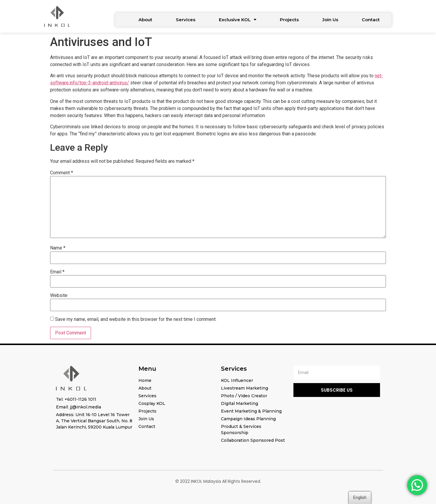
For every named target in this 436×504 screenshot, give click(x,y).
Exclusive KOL (238, 20)
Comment (62, 173)
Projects (289, 20)
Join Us (330, 20)
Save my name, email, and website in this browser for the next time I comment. (136, 319)
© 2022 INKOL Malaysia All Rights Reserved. (218, 481)
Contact (371, 20)
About (145, 20)
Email (57, 272)
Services (186, 20)
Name (58, 248)
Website (59, 295)
